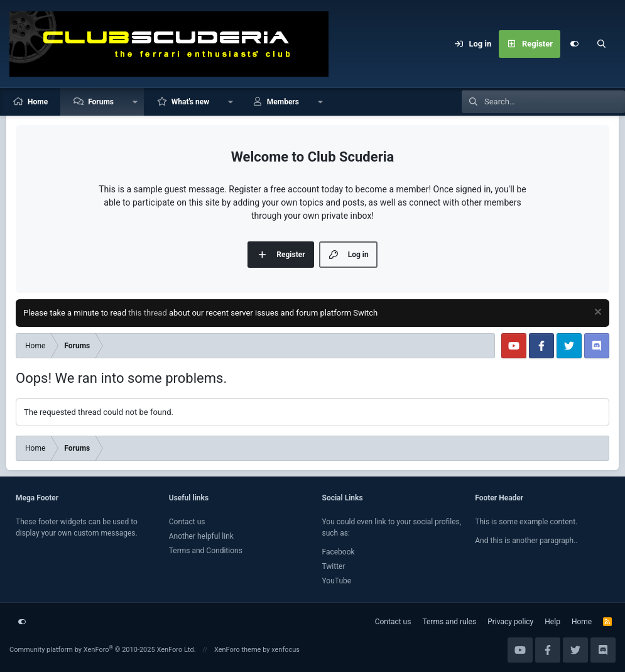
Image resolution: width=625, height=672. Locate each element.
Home (38, 102)
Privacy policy (510, 622)
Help (552, 622)
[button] (135, 102)
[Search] (602, 44)
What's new (190, 102)
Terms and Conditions (206, 551)
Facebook (339, 552)
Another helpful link (201, 536)
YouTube (337, 581)
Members (283, 102)
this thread (148, 313)
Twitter (334, 566)
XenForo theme (238, 650)
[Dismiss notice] (596, 313)
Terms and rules (449, 622)
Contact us (187, 522)
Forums (101, 102)
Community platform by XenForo (103, 650)
